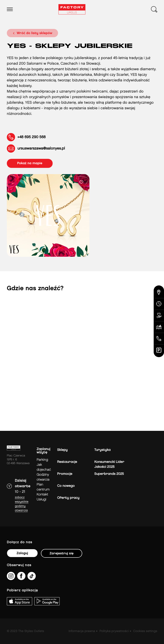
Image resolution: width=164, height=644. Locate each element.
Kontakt (42, 495)
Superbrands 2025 (109, 474)
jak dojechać (44, 467)
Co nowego (66, 486)
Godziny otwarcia (43, 477)
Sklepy (62, 450)
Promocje (65, 474)
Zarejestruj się (62, 553)
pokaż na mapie (30, 163)
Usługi (41, 500)
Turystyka (103, 450)
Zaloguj (22, 553)
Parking (42, 460)
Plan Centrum (43, 487)
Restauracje (67, 462)
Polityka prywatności (114, 631)
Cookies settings (145, 631)
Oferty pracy (68, 498)
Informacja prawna (82, 631)
